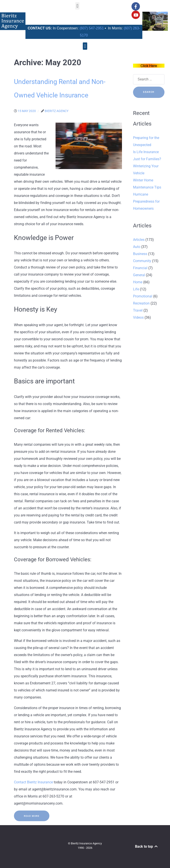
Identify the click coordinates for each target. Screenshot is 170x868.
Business (140, 254)
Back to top (147, 846)
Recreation (141, 303)
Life (136, 289)
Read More (32, 816)
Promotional (143, 296)
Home (138, 282)
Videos (138, 317)
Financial (140, 268)
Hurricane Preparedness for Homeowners (146, 201)
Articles (139, 240)
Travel (138, 310)
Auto (137, 247)
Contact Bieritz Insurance (33, 782)
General (139, 275)
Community (142, 261)
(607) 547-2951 (92, 28)
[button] (77, 6)
